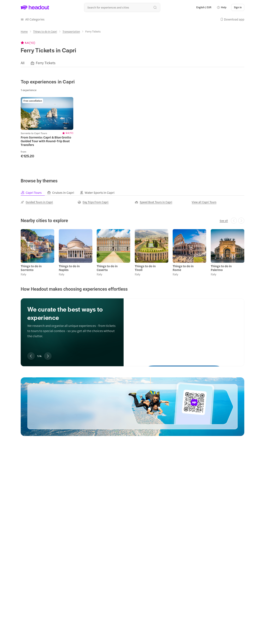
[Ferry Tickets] (46, 63)
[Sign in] (238, 7)
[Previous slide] (31, 356)
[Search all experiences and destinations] (122, 7)
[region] (132, 63)
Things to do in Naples (69, 268)
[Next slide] (48, 356)
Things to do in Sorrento (31, 268)
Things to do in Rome (183, 268)
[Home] (24, 31)
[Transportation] (71, 31)
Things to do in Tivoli (145, 268)
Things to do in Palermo (221, 268)
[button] (222, 7)
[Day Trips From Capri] (93, 202)
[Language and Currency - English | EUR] (204, 7)
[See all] (224, 221)
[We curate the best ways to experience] (184, 329)
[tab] (34, 193)
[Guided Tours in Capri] (37, 202)
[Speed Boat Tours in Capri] (154, 202)
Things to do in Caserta (107, 268)
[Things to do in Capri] (45, 31)
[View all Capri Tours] (204, 202)
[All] (23, 63)
